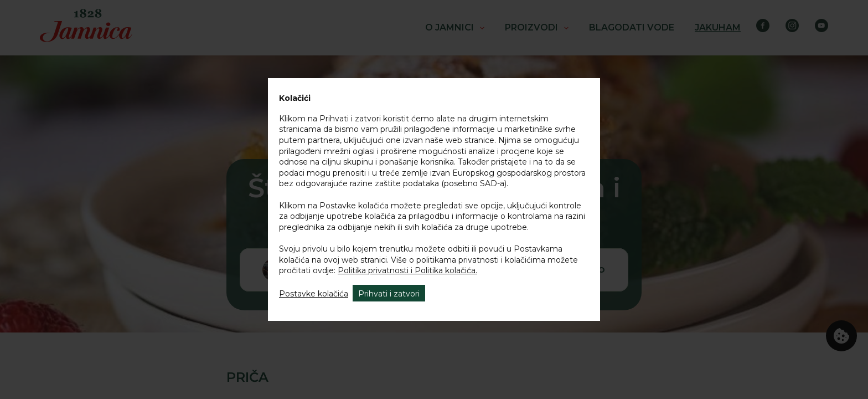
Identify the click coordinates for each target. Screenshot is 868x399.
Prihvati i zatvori (389, 294)
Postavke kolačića (314, 294)
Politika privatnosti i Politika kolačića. (407, 270)
